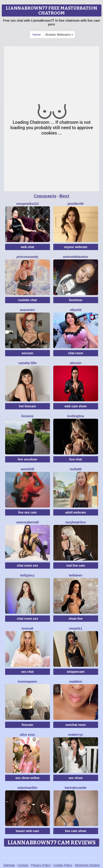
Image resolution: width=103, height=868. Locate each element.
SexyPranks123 (27, 204)
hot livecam (27, 406)
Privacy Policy (41, 865)
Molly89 (76, 469)
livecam (27, 725)
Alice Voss (28, 735)
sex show (75, 778)
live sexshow (27, 459)
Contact (23, 865)
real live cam (76, 566)
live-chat (76, 459)
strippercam (76, 672)
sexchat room (75, 725)
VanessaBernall (27, 522)
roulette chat (27, 300)
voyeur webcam (75, 247)
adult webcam (76, 512)
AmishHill (28, 469)
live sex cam (28, 512)
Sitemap (9, 865)
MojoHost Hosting (87, 865)
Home (37, 35)
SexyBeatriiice (76, 522)
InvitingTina (76, 416)
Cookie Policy (63, 865)
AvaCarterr (27, 310)
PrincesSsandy (27, 257)
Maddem (76, 682)
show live (75, 619)
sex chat (27, 672)
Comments (45, 196)
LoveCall (27, 628)
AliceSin (75, 363)
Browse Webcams (59, 35)
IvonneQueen (27, 682)
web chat (27, 247)
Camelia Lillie (28, 363)
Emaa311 (75, 628)
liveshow (75, 300)
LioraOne (27, 416)
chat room (76, 353)
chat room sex (28, 566)
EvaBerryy (76, 735)
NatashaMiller (27, 788)
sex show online (27, 778)
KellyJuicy (27, 575)
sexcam (27, 353)
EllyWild (76, 310)
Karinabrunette (75, 788)
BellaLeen (76, 575)
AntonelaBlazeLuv (76, 257)
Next (64, 196)
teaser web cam (27, 831)
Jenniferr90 (76, 204)
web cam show (76, 406)
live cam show (76, 831)
